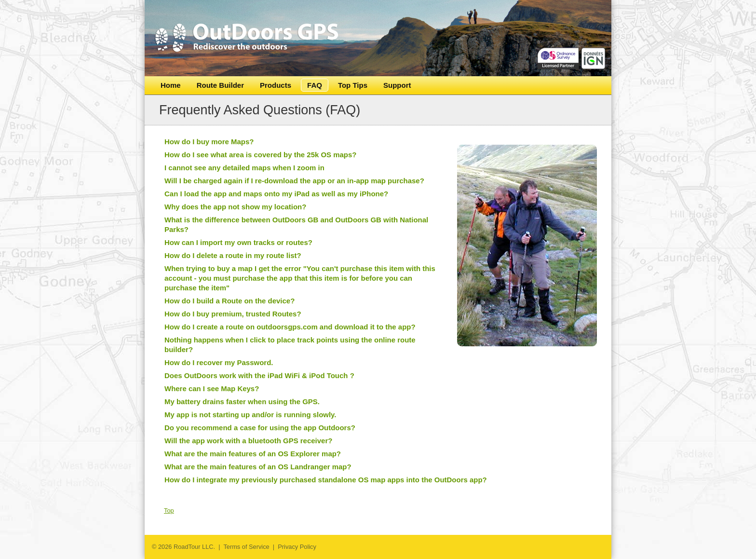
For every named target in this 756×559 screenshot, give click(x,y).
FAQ (315, 85)
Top (169, 511)
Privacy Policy (297, 547)
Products (276, 85)
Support (397, 85)
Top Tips (353, 85)
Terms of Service (246, 547)
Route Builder (220, 85)
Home (171, 85)
